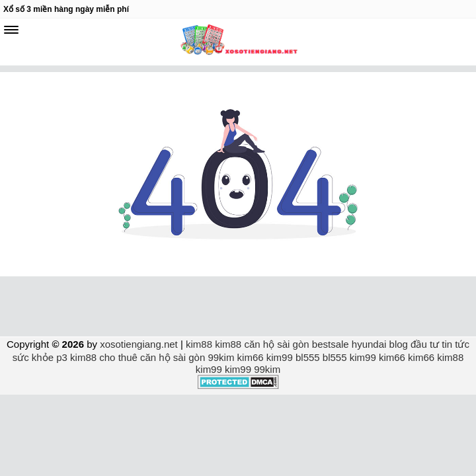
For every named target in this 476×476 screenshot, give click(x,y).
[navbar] (11, 30)
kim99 (280, 357)
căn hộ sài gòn (276, 344)
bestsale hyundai (349, 344)
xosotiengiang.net (140, 344)
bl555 (308, 357)
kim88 (199, 344)
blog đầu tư (415, 344)
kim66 (251, 357)
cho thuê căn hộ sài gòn (152, 357)
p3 (62, 357)
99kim (221, 357)
